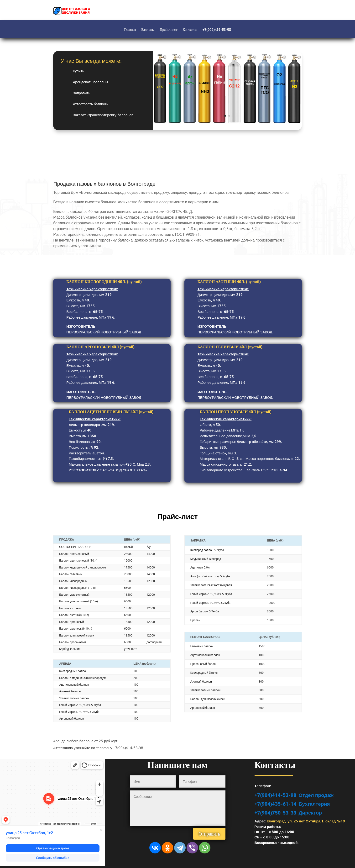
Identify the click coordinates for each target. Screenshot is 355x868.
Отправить (209, 834)
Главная (130, 30)
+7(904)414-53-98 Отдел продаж (294, 795)
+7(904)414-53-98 (217, 30)
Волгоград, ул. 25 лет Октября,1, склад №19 (306, 821)
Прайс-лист (169, 30)
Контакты (190, 30)
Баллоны (148, 30)
